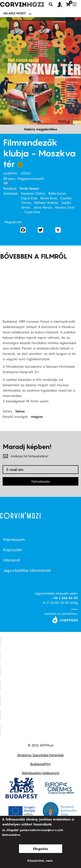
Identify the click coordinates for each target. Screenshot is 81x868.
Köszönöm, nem (40, 860)
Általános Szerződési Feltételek (40, 755)
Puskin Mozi (41, 686)
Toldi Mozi (41, 730)
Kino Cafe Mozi (41, 656)
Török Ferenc (29, 188)
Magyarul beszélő (31, 178)
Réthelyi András (46, 203)
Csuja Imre (32, 212)
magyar (37, 416)
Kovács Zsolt (65, 207)
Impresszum (14, 539)
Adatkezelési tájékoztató (40, 773)
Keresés (51, 5)
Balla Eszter (57, 193)
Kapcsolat (12, 550)
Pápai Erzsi (29, 198)
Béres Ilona (49, 198)
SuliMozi (41, 700)
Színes (20, 411)
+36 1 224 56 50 (65, 598)
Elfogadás (41, 849)
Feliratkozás (41, 481)
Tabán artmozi (41, 715)
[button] (62, 5)
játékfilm (10, 173)
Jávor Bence (43, 207)
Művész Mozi (41, 671)
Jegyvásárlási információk (27, 570)
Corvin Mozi (41, 641)
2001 (26, 173)
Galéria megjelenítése (40, 129)
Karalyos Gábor (33, 193)
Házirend (11, 560)
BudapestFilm (40, 764)
